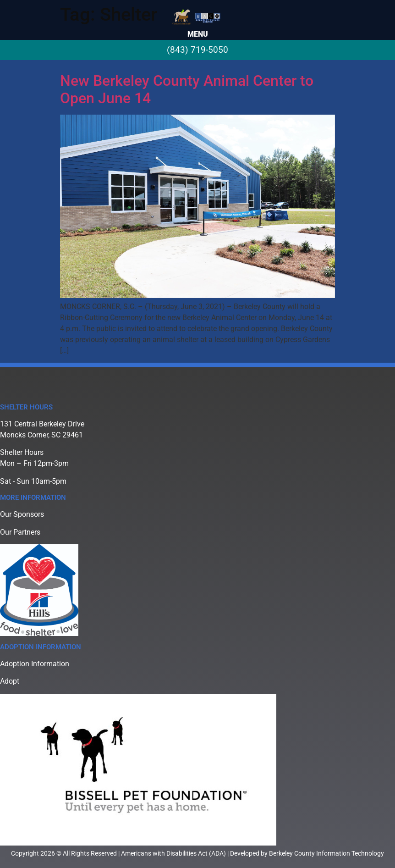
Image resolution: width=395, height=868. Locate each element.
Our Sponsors (22, 514)
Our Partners (20, 532)
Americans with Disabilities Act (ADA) (173, 854)
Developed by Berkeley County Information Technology (307, 854)
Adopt (10, 681)
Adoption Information (35, 664)
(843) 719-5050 (197, 50)
